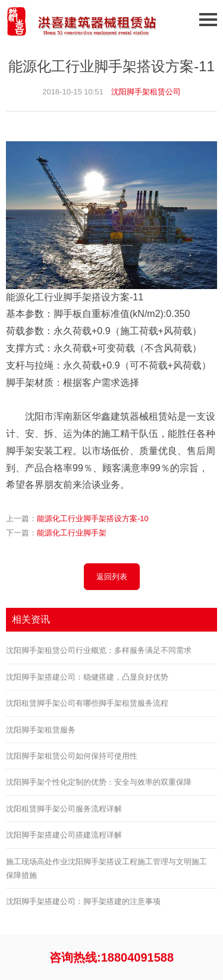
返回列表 (112, 577)
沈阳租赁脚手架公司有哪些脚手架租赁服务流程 (87, 703)
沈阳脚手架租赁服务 (41, 730)
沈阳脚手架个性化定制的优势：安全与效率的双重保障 (99, 782)
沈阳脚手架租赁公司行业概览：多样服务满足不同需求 (99, 650)
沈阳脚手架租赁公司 (146, 92)
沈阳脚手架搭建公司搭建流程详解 (64, 835)
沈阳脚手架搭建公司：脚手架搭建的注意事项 (83, 901)
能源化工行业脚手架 (72, 533)
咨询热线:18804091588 (111, 957)
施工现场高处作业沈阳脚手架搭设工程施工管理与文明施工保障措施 (106, 868)
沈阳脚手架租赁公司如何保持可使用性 (72, 756)
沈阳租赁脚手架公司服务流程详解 (64, 809)
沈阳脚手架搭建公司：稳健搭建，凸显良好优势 (87, 677)
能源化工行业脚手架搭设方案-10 (93, 518)
